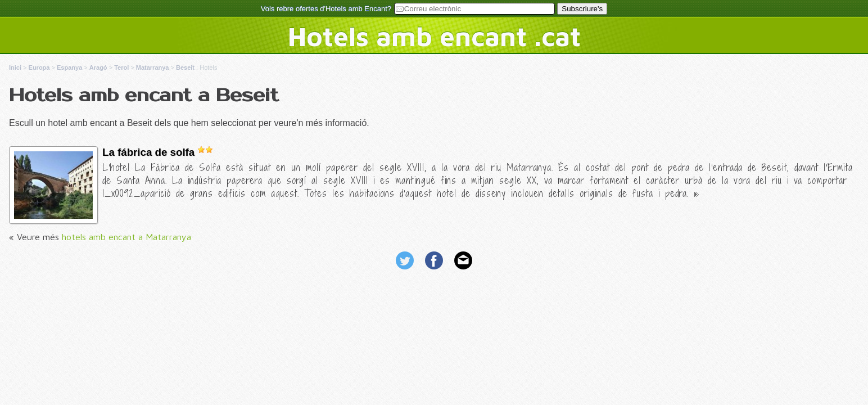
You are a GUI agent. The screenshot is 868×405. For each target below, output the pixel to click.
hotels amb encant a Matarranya (126, 237)
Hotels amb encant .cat (434, 36)
